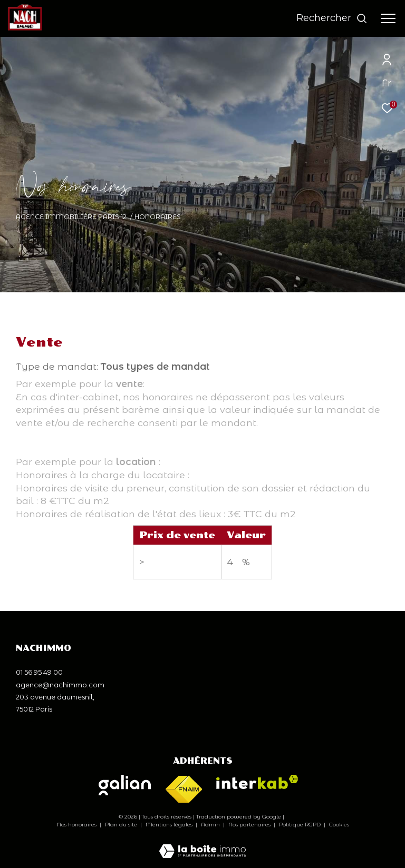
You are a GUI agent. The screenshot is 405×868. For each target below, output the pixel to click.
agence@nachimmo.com (60, 685)
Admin (211, 825)
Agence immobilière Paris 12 (71, 217)
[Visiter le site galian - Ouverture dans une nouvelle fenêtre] (125, 785)
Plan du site (122, 825)
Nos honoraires (77, 825)
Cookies (339, 825)
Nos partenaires (250, 825)
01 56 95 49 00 (39, 672)
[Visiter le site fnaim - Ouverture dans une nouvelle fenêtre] (184, 790)
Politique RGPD (300, 825)
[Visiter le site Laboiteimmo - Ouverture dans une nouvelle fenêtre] (202, 844)
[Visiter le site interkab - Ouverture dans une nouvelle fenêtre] (257, 782)
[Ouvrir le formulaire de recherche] (332, 18)
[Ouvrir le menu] (388, 18)
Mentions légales (170, 825)
